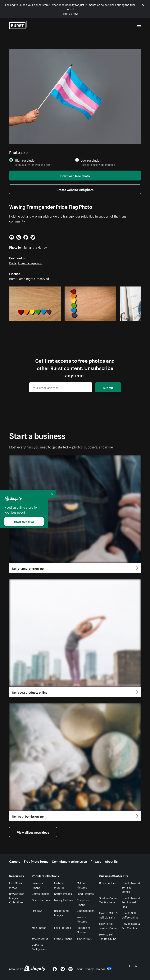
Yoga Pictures (40, 938)
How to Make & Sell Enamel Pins (131, 902)
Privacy (96, 861)
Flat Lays (37, 910)
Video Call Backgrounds (40, 947)
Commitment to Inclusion (69, 861)
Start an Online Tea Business (108, 900)
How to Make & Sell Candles (131, 926)
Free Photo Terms (36, 861)
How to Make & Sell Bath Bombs (131, 887)
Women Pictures (82, 919)
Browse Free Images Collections (17, 898)
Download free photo (75, 176)
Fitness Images (63, 938)
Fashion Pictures (59, 885)
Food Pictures (85, 893)
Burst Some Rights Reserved (29, 278)
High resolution (26, 160)
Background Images (61, 913)
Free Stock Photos (16, 885)
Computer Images (83, 902)
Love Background (30, 263)
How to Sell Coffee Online (130, 915)
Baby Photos (84, 938)
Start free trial (24, 521)
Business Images (37, 885)
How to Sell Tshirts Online (108, 936)
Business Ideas (108, 883)
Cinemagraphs (86, 910)
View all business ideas (33, 832)
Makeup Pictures (82, 885)
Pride (13, 263)
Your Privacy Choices (94, 969)
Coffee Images (41, 893)
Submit (108, 387)
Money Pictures (64, 900)
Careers (15, 861)
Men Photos (39, 927)
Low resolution (91, 160)
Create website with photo (75, 189)
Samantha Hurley (35, 247)
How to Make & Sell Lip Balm (108, 915)
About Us (111, 861)
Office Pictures (41, 900)
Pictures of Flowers (84, 930)
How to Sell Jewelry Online (108, 926)
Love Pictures (63, 927)
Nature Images (63, 893)
